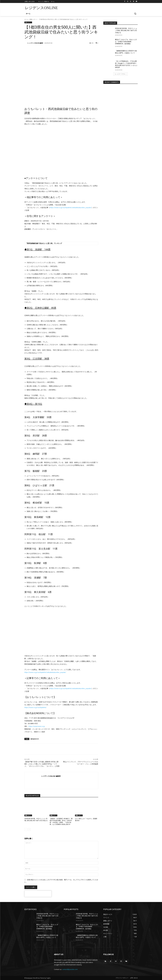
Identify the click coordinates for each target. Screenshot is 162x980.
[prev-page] (26, 829)
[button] (135, 14)
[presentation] (38, 894)
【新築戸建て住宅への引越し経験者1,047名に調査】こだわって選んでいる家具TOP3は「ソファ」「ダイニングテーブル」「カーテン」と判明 (42, 764)
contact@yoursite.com (70, 969)
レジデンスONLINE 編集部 (36, 43)
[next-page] (29, 829)
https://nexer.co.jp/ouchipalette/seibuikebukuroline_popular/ (71, 208)
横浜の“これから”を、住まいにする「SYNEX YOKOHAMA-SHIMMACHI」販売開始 (126, 42)
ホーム (26, 19)
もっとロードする (121, 74)
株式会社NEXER (35, 739)
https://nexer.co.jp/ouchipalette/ (35, 707)
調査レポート (33, 19)
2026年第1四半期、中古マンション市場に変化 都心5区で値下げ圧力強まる (126, 30)
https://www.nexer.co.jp (37, 726)
